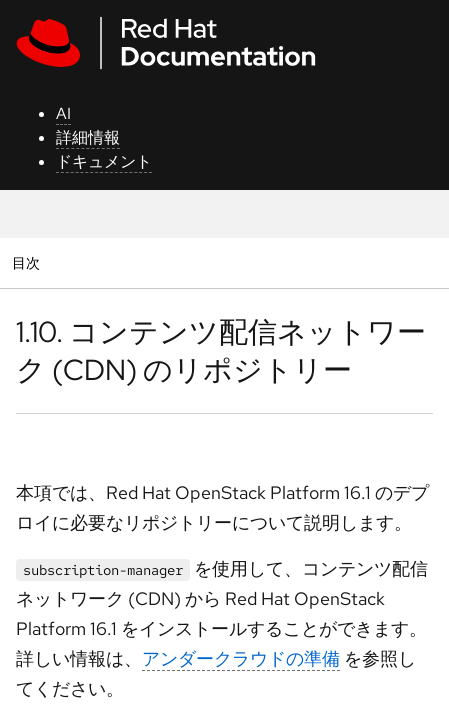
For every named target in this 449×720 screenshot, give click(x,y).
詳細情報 (88, 137)
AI (63, 113)
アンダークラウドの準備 (241, 658)
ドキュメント (104, 161)
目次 (28, 262)
